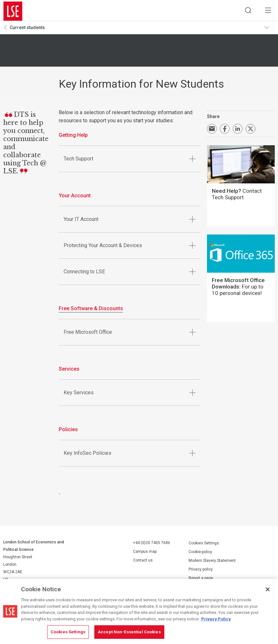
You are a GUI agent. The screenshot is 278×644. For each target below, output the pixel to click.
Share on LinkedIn (238, 131)
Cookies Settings (204, 545)
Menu (267, 11)
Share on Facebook (225, 131)
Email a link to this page (212, 131)
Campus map (145, 553)
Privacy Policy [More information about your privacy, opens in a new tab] (216, 619)
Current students (27, 29)
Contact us (143, 562)
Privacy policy (201, 571)
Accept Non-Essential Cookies (129, 632)
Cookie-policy (200, 553)
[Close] (268, 589)
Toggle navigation (269, 29)
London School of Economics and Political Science (13, 11)
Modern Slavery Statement (212, 562)
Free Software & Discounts (91, 310)
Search (244, 11)
